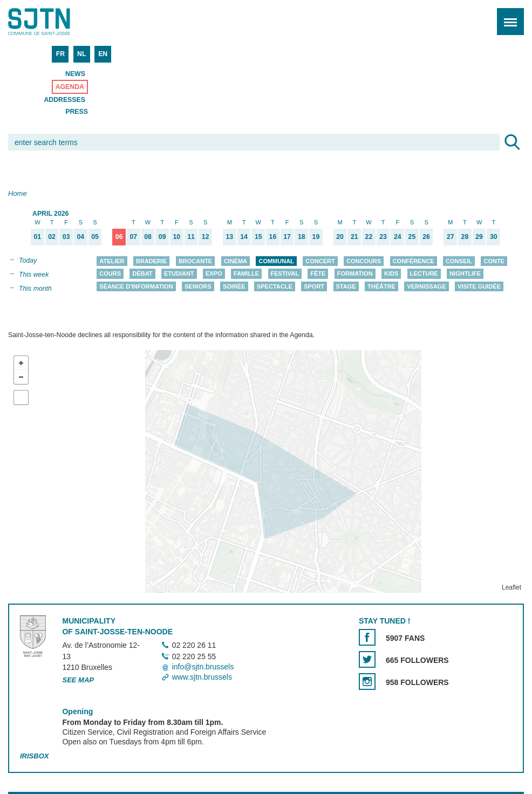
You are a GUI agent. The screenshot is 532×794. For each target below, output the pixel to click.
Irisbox (34, 756)
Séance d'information (136, 286)
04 (80, 237)
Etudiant (179, 274)
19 (316, 237)
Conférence (414, 261)
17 (287, 237)
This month (35, 289)
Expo (214, 274)
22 (369, 237)
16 (273, 237)
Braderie (151, 261)
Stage (346, 286)
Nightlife (465, 274)
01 (37, 237)
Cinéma (236, 261)
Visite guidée (479, 286)
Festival (285, 274)
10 (177, 237)
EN (103, 54)
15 (258, 237)
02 (52, 237)
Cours (110, 274)
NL (81, 54)
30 (494, 237)
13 (230, 237)
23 (383, 237)
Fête (318, 274)
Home (18, 193)
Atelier (112, 261)
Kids (391, 274)
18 (302, 237)
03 (66, 237)
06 (119, 237)
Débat (142, 274)
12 (206, 237)
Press (77, 112)
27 (451, 237)
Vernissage (426, 286)
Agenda (70, 87)
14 (244, 237)
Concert (320, 261)
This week (34, 275)
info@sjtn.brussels (203, 667)
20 (340, 237)
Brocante (195, 261)
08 (148, 237)
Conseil (459, 261)
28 (465, 237)
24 (398, 237)
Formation (355, 274)
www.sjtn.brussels (202, 677)
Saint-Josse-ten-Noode (54, 22)
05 (95, 237)
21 (354, 237)
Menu (507, 16)
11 (191, 237)
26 (426, 237)
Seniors (198, 286)
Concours (364, 261)
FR (60, 54)
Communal (276, 261)
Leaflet (511, 587)
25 (412, 237)
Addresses (64, 100)
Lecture (424, 274)
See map (78, 680)
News (75, 74)
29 (479, 237)
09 (162, 237)
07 (134, 237)
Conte (494, 261)
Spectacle (275, 286)
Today (28, 261)
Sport (314, 286)
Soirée (234, 286)
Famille (246, 274)
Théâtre (381, 286)
